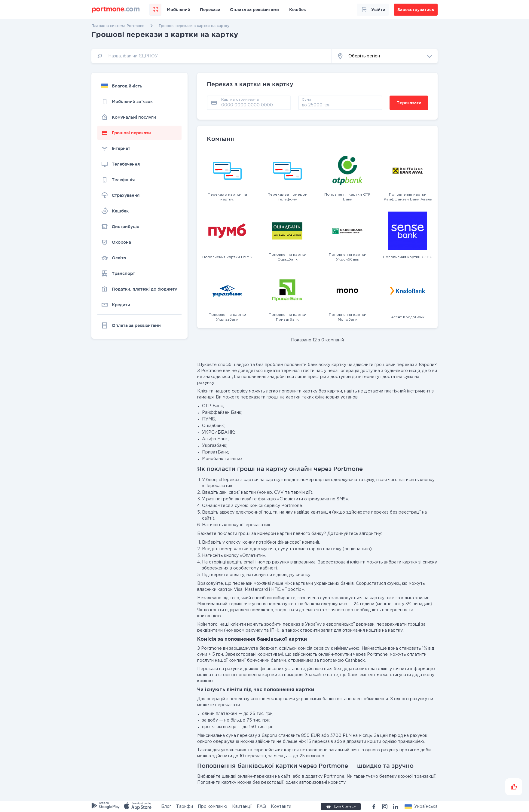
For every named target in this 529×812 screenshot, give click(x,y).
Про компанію (213, 807)
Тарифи (185, 807)
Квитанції (242, 807)
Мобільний (179, 10)
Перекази (210, 10)
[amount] (340, 105)
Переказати (409, 103)
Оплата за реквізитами (254, 10)
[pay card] (254, 105)
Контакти (281, 807)
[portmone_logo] (116, 10)
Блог (166, 807)
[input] (212, 56)
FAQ (261, 807)
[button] (385, 56)
